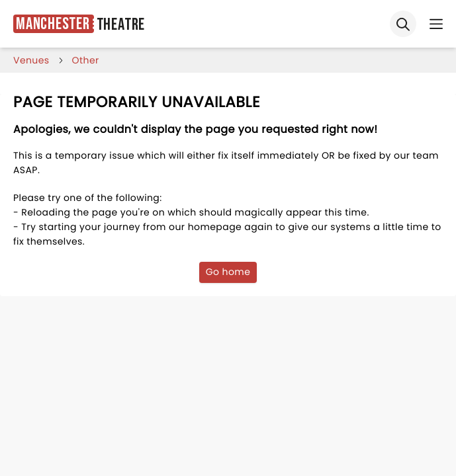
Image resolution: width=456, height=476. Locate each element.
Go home (228, 272)
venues (31, 60)
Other (86, 60)
